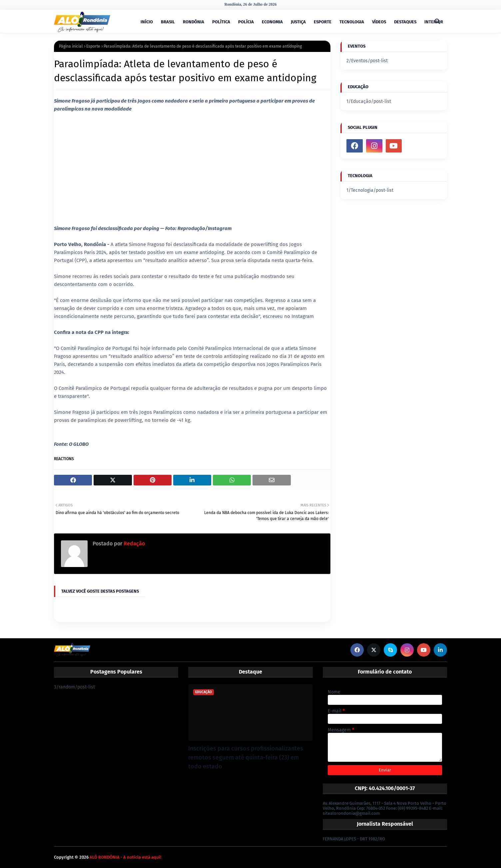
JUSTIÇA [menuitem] (298, 22)
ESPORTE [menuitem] (323, 22)
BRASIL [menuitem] (168, 22)
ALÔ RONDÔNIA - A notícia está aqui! (125, 857)
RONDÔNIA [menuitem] (194, 22)
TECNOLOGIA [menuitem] (352, 22)
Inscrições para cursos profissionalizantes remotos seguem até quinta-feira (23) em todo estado (246, 757)
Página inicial (71, 46)
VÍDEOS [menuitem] (379, 22)
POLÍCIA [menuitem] (246, 22)
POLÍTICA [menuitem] (221, 22)
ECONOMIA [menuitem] (272, 22)
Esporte (93, 46)
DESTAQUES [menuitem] (405, 22)
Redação (134, 544)
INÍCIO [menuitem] (147, 22)
